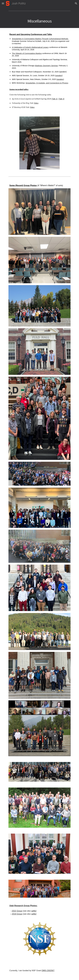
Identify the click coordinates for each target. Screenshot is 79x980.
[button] (3, 3)
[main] (39, 21)
